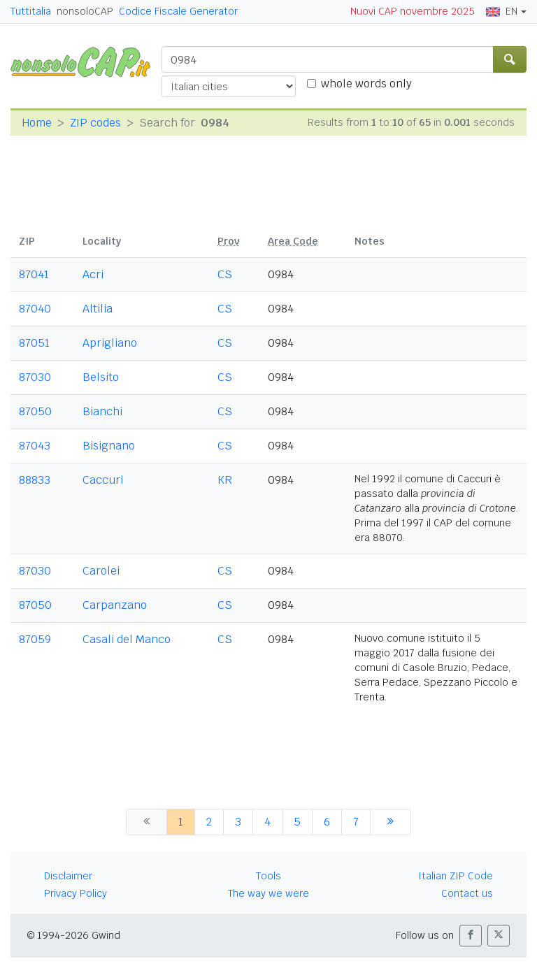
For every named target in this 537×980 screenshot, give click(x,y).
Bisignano (109, 446)
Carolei (101, 571)
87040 (35, 309)
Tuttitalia (31, 11)
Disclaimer (68, 876)
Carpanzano (115, 605)
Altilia (98, 309)
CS (225, 274)
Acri (93, 274)
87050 (35, 411)
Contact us (467, 893)
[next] (391, 822)
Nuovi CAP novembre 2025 (413, 11)
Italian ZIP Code (456, 876)
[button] (471, 936)
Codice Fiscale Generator (178, 11)
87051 (34, 343)
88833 (35, 480)
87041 (34, 274)
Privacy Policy (76, 893)
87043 (35, 446)
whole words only (366, 84)
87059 (35, 639)
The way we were (268, 893)
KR (225, 480)
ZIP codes (95, 123)
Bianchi (102, 411)
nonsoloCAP (85, 11)
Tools (268, 876)
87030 (35, 377)
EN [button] (502, 11)
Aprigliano (110, 343)
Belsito (101, 377)
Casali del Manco (127, 639)
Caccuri (103, 480)
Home (37, 123)
